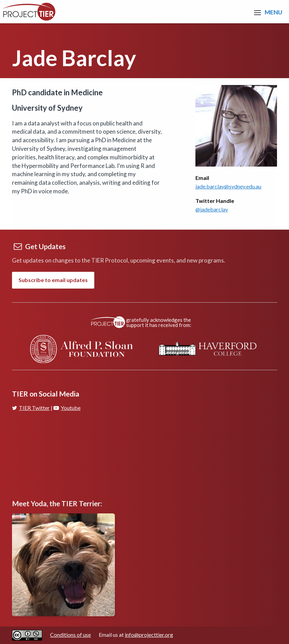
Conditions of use (70, 635)
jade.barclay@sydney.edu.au (228, 186)
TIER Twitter (31, 408)
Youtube (67, 408)
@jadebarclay (212, 209)
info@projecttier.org (149, 635)
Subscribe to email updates (53, 280)
